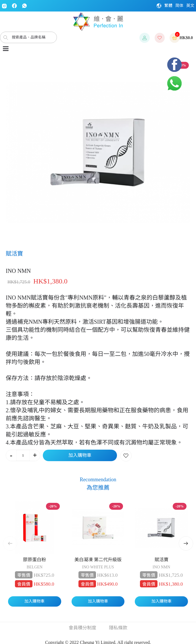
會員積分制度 (82, 628)
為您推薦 (98, 488)
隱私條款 (118, 628)
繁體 (168, 6)
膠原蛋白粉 (34, 560)
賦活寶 (162, 560)
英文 (190, 6)
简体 (179, 6)
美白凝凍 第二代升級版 (98, 560)
